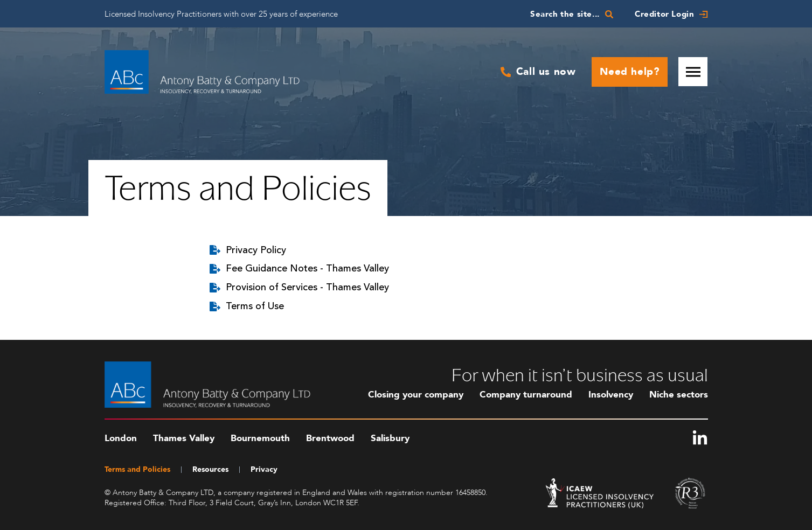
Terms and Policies (137, 469)
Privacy (264, 469)
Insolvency (611, 395)
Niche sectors (679, 395)
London (121, 438)
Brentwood (330, 438)
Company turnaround (526, 395)
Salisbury (390, 438)
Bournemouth (260, 438)
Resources (210, 469)
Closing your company (416, 395)
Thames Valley (184, 438)
